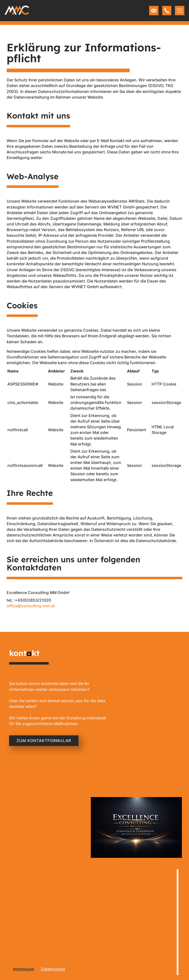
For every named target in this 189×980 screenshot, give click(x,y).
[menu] (23, 968)
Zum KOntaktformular (44, 741)
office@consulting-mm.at (31, 606)
